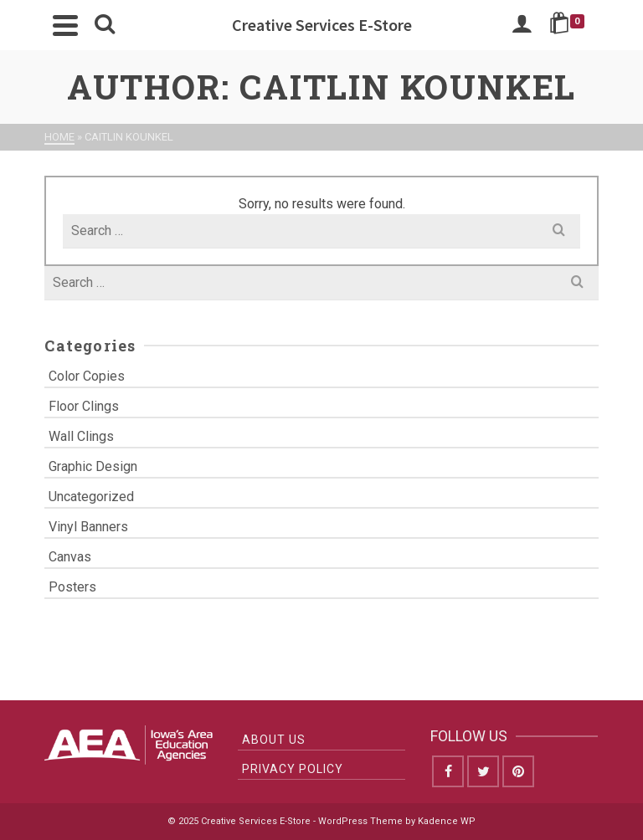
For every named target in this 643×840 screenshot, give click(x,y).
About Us (274, 740)
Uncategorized (91, 497)
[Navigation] (65, 25)
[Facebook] (448, 771)
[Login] (522, 25)
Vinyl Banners (88, 527)
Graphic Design (93, 466)
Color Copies (87, 376)
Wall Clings (81, 436)
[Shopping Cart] (570, 25)
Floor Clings (84, 406)
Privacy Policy (293, 769)
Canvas (70, 557)
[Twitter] (483, 771)
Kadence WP (447, 821)
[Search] (105, 25)
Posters (72, 587)
